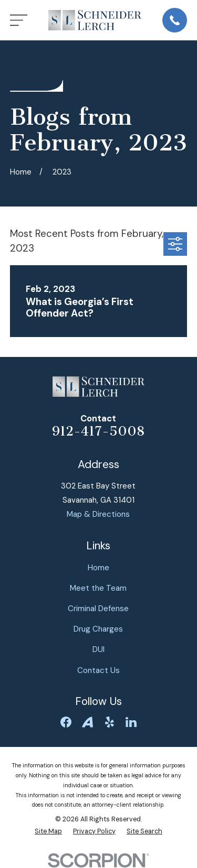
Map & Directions (98, 514)
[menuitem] (48, 832)
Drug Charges (98, 629)
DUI (98, 649)
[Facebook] (66, 722)
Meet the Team (98, 588)
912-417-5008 (98, 431)
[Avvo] (87, 722)
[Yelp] (110, 722)
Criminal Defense (98, 609)
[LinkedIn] (131, 722)
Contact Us (98, 670)
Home (98, 568)
